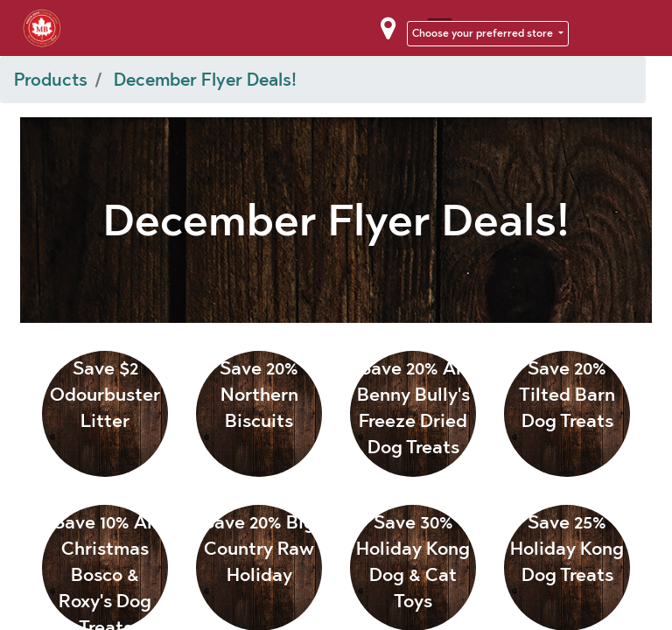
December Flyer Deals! (205, 80)
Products (51, 80)
